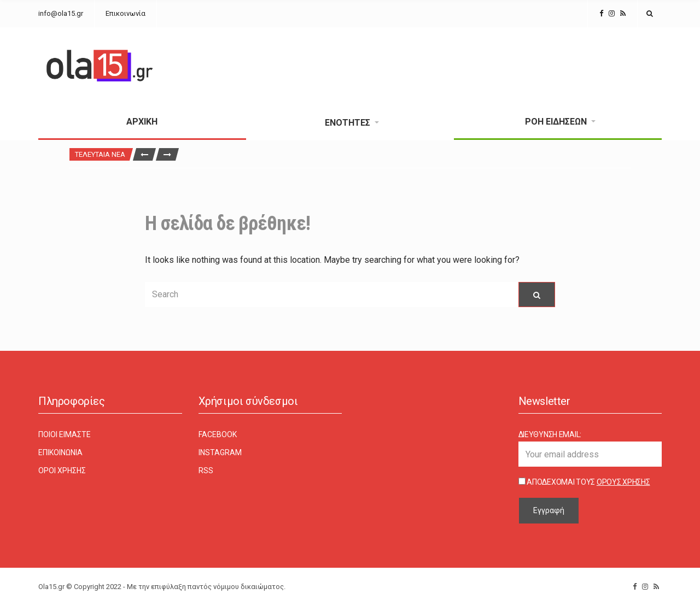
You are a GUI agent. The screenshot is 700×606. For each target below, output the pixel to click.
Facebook (218, 434)
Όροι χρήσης (62, 470)
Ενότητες (348, 123)
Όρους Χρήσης (623, 482)
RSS (206, 470)
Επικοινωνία (126, 13)
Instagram (220, 452)
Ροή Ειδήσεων (556, 122)
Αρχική (142, 122)
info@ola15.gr (61, 13)
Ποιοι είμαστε (65, 434)
